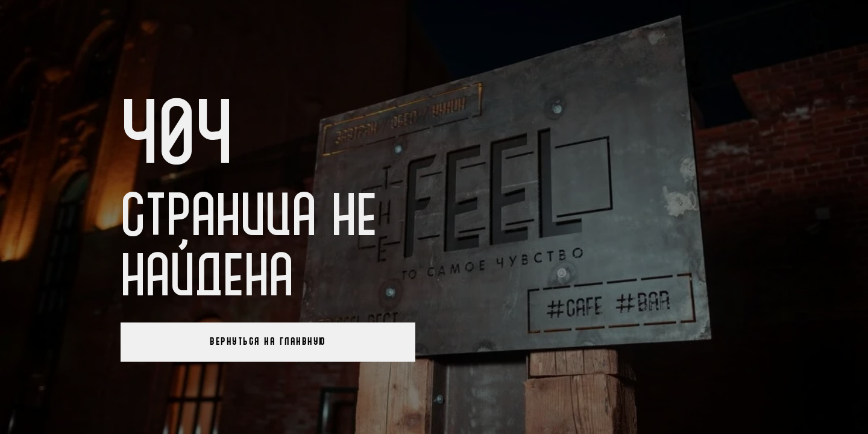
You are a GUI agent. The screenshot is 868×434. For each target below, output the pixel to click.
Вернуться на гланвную (268, 342)
